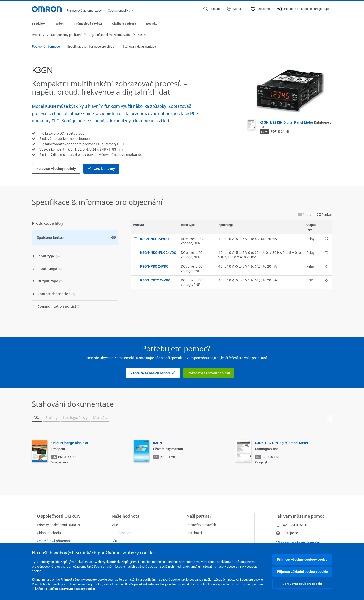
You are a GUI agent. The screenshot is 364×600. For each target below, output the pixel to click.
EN (263, 132)
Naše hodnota (126, 516)
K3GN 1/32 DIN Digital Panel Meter (282, 443)
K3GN (158, 443)
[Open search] (212, 9)
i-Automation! (122, 533)
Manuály (100, 418)
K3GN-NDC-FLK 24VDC (158, 253)
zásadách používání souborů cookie (238, 580)
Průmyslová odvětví (88, 24)
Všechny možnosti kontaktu (301, 543)
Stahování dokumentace (139, 47)
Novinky (152, 24)
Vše (37, 418)
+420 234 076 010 (292, 525)
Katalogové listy (75, 418)
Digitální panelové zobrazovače (109, 35)
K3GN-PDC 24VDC (154, 267)
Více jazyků (59, 463)
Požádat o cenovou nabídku (209, 373)
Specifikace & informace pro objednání (91, 47)
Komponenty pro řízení (66, 35)
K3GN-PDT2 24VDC (155, 280)
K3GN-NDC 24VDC (154, 239)
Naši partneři (200, 516)
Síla (114, 541)
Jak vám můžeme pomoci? (302, 516)
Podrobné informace (46, 47)
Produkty (39, 24)
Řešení (60, 24)
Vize (115, 525)
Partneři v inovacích (201, 525)
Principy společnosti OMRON (58, 525)
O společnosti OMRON (59, 516)
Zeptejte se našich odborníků (153, 373)
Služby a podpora (124, 24)
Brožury (51, 418)
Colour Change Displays (70, 443)
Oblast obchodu (49, 533)
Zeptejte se (287, 533)
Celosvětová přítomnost (55, 541)
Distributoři (195, 533)
